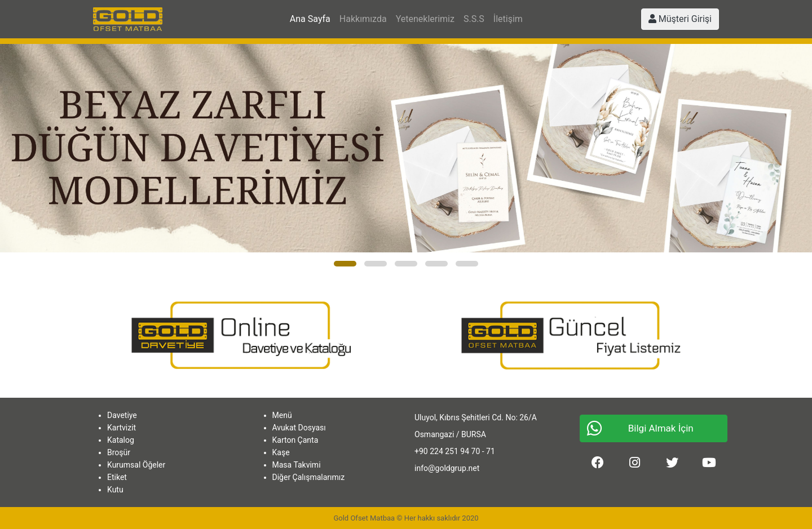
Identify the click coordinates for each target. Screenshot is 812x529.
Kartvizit (122, 428)
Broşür (119, 452)
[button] (345, 264)
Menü (282, 415)
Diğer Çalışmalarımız (309, 477)
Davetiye (122, 415)
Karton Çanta (295, 440)
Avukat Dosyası (299, 428)
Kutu (115, 490)
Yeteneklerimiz (425, 19)
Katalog (121, 440)
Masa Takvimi (297, 465)
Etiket (117, 477)
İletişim (508, 19)
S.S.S (474, 19)
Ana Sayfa (310, 19)
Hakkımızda (363, 19)
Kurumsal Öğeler (136, 465)
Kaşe (281, 452)
